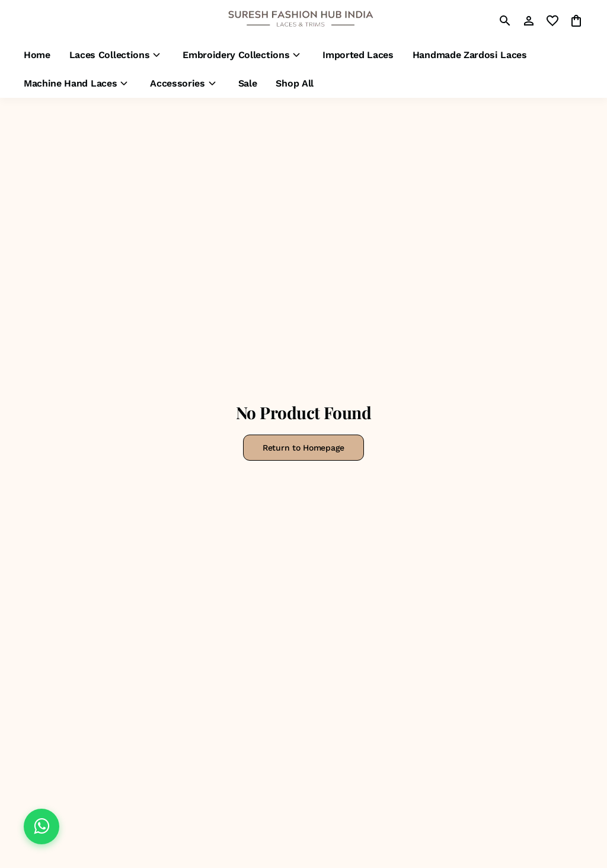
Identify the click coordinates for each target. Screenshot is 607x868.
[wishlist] (552, 21)
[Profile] (529, 21)
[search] (505, 21)
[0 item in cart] (576, 21)
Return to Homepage (303, 448)
